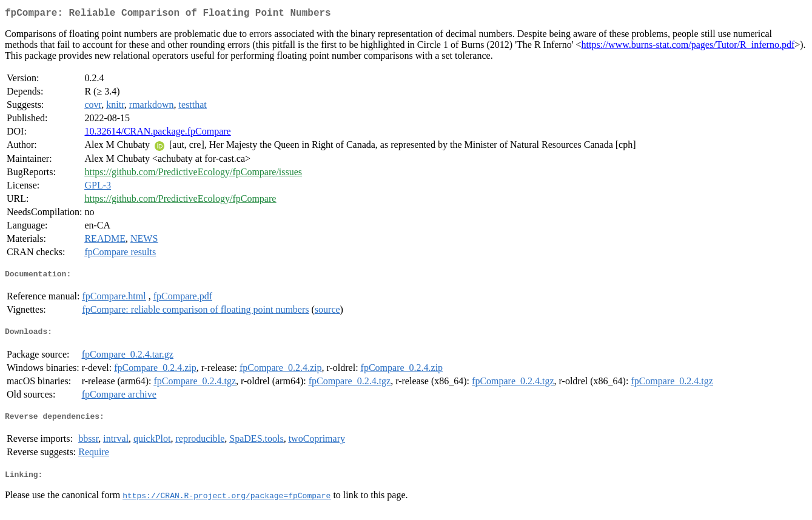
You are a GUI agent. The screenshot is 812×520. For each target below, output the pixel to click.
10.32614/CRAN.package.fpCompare (157, 134)
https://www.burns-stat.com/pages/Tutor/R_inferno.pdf (688, 47)
